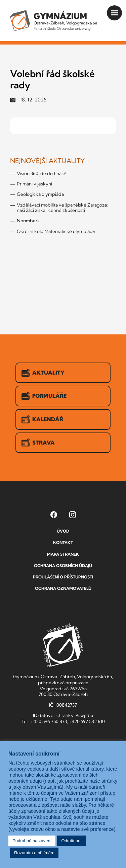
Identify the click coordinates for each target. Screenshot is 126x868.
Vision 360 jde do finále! (41, 173)
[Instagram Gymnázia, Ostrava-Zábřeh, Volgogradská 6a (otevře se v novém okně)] (73, 515)
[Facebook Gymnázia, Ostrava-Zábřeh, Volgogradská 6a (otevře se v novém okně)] (54, 515)
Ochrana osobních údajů (63, 566)
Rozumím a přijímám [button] (34, 853)
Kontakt (63, 542)
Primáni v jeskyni (34, 184)
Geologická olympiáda (40, 194)
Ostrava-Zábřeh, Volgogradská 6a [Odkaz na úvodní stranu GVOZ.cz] (65, 21)
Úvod (63, 531)
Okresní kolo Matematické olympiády (56, 231)
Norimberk (28, 221)
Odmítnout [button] (71, 841)
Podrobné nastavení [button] (32, 841)
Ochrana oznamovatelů (63, 588)
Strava (38, 443)
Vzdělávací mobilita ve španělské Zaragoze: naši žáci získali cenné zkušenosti (62, 208)
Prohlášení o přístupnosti (63, 577)
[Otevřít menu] (114, 13)
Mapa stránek (63, 554)
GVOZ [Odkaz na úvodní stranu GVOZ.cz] (63, 645)
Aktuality (43, 373)
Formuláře (44, 396)
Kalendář (42, 419)
